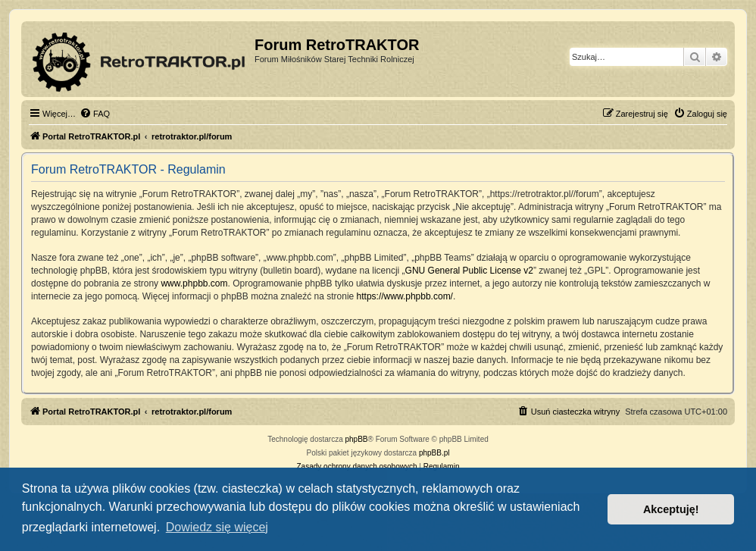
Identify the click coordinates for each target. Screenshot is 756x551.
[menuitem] (95, 114)
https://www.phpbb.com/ (405, 296)
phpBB (357, 439)
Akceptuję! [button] (671, 509)
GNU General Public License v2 (469, 271)
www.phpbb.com (194, 283)
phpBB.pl (434, 453)
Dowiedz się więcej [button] (217, 527)
